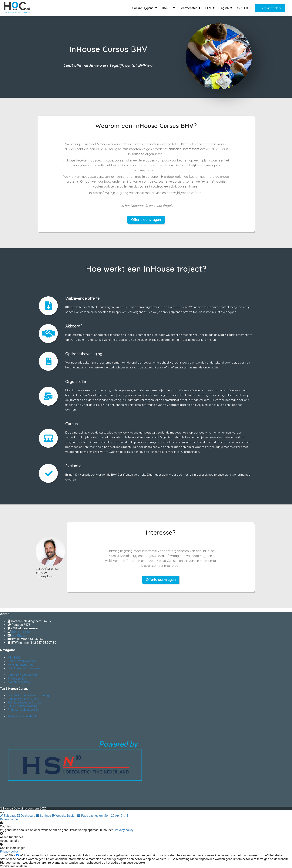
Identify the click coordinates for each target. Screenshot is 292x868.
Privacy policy (124, 830)
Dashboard (27, 816)
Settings (44, 816)
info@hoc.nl (19, 635)
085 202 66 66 (21, 632)
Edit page (8, 816)
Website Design (64, 816)
